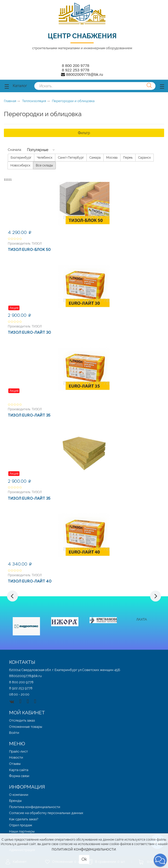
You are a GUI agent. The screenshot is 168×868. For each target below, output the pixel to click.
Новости (16, 757)
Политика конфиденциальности (35, 807)
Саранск (145, 158)
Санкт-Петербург (71, 158)
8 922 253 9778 (76, 70)
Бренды (15, 801)
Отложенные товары (26, 727)
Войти (14, 733)
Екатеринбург (21, 158)
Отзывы (15, 764)
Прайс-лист (18, 751)
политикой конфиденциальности (84, 849)
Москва (112, 158)
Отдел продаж (21, 825)
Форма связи (19, 776)
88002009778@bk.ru (25, 676)
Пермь (128, 158)
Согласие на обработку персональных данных (46, 813)
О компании (19, 795)
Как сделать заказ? (24, 819)
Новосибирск (20, 165)
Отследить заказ (22, 720)
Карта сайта (19, 770)
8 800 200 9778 (76, 66)
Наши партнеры (22, 831)
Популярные (38, 150)
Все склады (44, 165)
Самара (95, 158)
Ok (84, 859)
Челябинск (45, 158)
